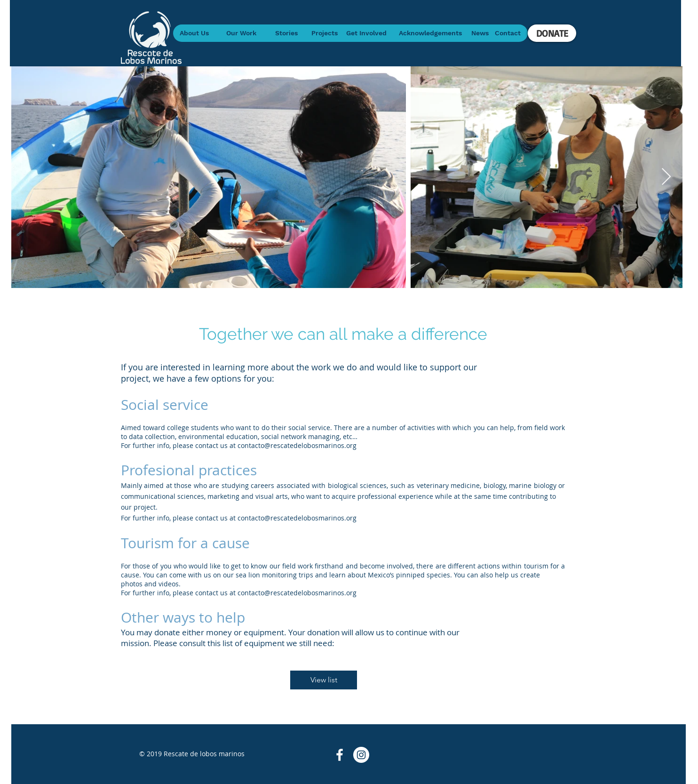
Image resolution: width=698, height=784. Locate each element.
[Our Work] (241, 33)
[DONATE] (552, 33)
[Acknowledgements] (430, 33)
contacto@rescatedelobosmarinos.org (297, 445)
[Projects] (324, 33)
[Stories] (286, 33)
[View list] (324, 680)
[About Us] (194, 33)
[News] (480, 33)
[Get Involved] (366, 33)
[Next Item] (666, 177)
